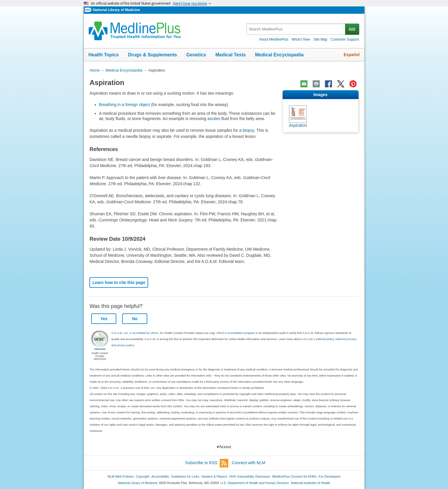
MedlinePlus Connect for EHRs (294, 476)
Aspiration (298, 125)
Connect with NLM (248, 463)
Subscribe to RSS (207, 463)
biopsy (248, 130)
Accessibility (160, 476)
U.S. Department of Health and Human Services (255, 483)
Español (352, 55)
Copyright (142, 476)
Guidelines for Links (185, 476)
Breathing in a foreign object (125, 105)
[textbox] (296, 29)
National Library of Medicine (116, 10)
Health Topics (104, 55)
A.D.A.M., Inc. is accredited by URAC (135, 333)
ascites (214, 119)
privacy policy (125, 345)
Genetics (196, 55)
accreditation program (241, 333)
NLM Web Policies (121, 476)
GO (352, 29)
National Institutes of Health (311, 483)
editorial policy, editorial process (336, 339)
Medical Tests (231, 55)
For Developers (329, 476)
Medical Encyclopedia (279, 55)
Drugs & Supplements (152, 55)
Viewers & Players (214, 476)
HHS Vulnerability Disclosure (250, 476)
